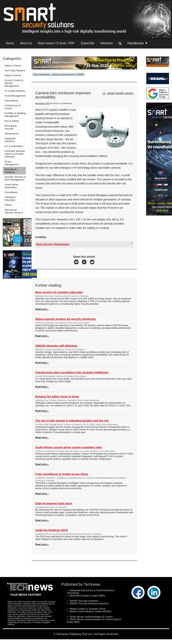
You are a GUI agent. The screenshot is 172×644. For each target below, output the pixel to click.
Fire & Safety (12, 121)
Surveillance (11, 192)
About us (26, 43)
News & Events (13, 75)
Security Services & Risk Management (15, 178)
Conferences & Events (13, 107)
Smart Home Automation (11, 186)
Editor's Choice (13, 66)
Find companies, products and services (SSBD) (59, 74)
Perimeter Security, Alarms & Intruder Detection (15, 154)
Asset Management (15, 96)
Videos (8, 205)
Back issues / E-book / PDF (56, 43)
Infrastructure (12, 134)
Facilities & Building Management (15, 115)
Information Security (11, 127)
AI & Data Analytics (15, 91)
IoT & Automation (14, 146)
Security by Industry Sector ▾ (14, 211)
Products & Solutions (11, 171)
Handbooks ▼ (138, 43)
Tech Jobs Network (15, 70)
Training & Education (10, 199)
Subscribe (88, 43)
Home (10, 43)
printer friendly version (117, 93)
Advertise (107, 43)
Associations (11, 101)
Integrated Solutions (10, 140)
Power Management (12, 163)
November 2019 (43, 103)
